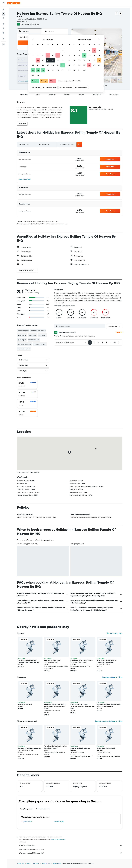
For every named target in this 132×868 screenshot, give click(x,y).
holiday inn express (24, 349)
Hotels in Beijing (59, 821)
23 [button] (33, 70)
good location (22, 335)
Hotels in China (46, 864)
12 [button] (48, 60)
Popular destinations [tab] (43, 809)
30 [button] (33, 75)
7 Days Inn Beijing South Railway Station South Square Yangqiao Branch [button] (55, 706)
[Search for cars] (4, 18)
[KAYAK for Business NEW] (4, 33)
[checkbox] (27, 384)
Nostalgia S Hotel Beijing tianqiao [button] (82, 660)
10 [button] (38, 60)
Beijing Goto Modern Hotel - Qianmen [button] (106, 749)
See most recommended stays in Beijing (109, 721)
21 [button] (58, 65)
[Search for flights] (4, 10)
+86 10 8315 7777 (23, 21)
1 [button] (63, 50)
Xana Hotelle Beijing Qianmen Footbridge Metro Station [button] (107, 661)
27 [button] (53, 70)
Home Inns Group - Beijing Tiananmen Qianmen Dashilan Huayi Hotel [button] (83, 706)
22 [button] (63, 65)
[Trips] (4, 39)
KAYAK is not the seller (71, 845)
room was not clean (40, 344)
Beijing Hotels (57, 864)
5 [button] (48, 55)
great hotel (32, 335)
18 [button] (43, 65)
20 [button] (53, 65)
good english (22, 340)
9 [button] (33, 60)
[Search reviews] (81, 326)
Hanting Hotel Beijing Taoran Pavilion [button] (80, 749)
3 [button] (38, 55)
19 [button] (48, 65)
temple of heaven (34, 340)
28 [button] (58, 70)
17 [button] (38, 65)
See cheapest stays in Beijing (112, 677)
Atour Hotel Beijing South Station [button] (55, 746)
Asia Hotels (36, 864)
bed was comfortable (24, 344)
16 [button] (33, 65)
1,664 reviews (34, 24)
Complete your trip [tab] (27, 809)
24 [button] (38, 70)
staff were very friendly (38, 331)
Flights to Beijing (27, 821)
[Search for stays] (4, 14)
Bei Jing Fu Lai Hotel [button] (25, 704)
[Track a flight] (4, 28)
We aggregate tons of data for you (71, 849)
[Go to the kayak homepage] (14, 3)
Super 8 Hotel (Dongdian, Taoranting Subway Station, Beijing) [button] (109, 705)
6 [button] (53, 55)
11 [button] (43, 60)
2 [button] (33, 55)
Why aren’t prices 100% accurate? (71, 853)
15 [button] (63, 60)
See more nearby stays (115, 633)
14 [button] (58, 60)
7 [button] (58, 55)
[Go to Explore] (4, 24)
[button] (4, 3)
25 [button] (43, 70)
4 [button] (43, 55)
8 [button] (63, 55)
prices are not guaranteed (58, 839)
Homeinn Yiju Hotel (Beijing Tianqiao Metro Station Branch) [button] (28, 661)
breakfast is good (23, 331)
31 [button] (38, 75)
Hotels (29, 864)
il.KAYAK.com (21, 864)
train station (42, 335)
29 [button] (63, 70)
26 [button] (48, 70)
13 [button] (53, 60)
